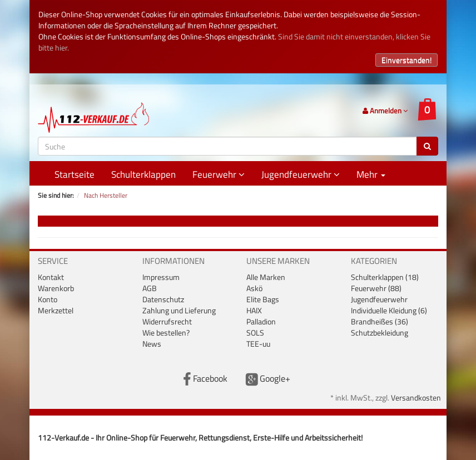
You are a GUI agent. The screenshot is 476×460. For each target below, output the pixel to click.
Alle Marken (266, 277)
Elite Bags (263, 299)
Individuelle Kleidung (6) (389, 310)
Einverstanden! (406, 60)
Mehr (371, 174)
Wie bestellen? (166, 332)
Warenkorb (56, 288)
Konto (48, 299)
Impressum (161, 277)
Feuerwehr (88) (376, 288)
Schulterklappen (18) (385, 277)
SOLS (255, 332)
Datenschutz (163, 299)
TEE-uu (258, 344)
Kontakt (51, 277)
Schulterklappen (143, 174)
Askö (254, 288)
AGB (150, 288)
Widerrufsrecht (167, 321)
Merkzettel (56, 310)
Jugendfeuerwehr (301, 174)
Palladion (261, 321)
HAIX (254, 310)
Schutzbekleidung (380, 332)
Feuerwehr (219, 174)
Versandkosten (416, 397)
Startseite (75, 174)
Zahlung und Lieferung (179, 310)
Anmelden (385, 111)
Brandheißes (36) (380, 321)
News (152, 344)
